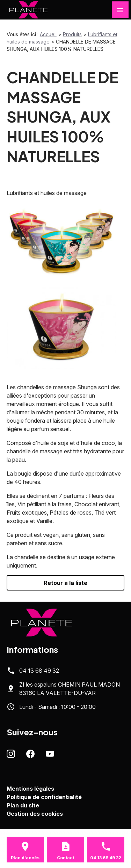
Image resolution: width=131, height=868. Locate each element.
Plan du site (23, 805)
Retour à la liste (65, 583)
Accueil (48, 34)
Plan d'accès (25, 858)
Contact (65, 858)
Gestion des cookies (35, 814)
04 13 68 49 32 (39, 671)
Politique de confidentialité (44, 797)
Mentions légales (30, 789)
